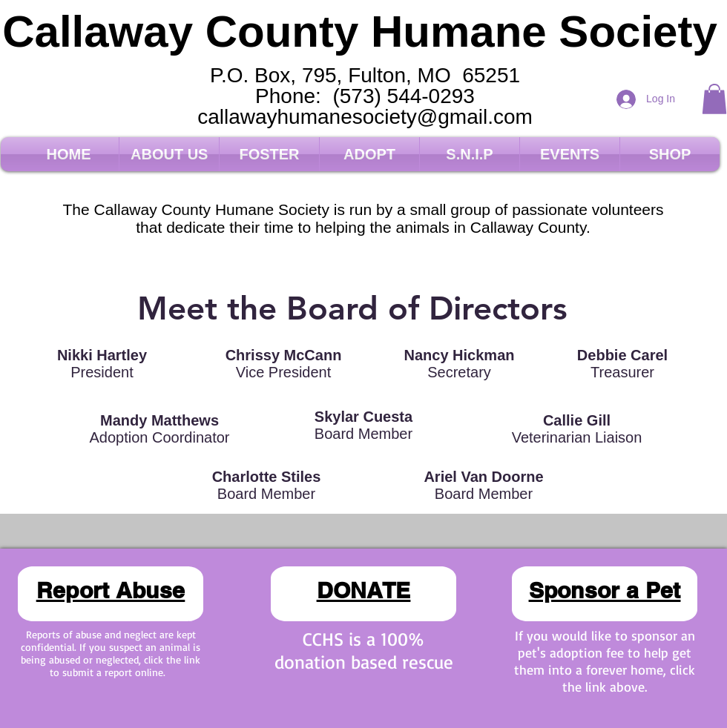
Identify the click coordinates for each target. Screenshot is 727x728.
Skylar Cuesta (363, 417)
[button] (714, 99)
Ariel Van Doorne (483, 477)
